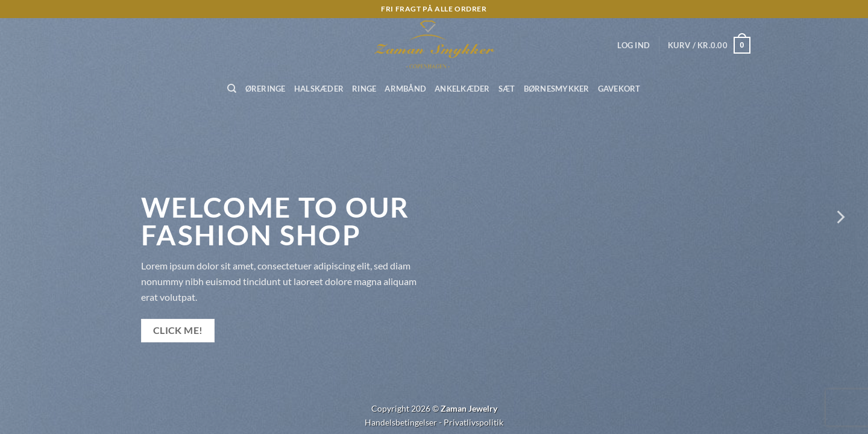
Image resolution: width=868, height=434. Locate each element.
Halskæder (319, 89)
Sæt (507, 89)
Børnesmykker (557, 89)
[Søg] (232, 89)
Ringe (364, 89)
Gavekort (619, 89)
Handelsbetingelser (401, 422)
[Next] (840, 217)
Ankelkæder (462, 89)
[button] (634, 45)
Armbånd (405, 89)
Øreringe (266, 89)
